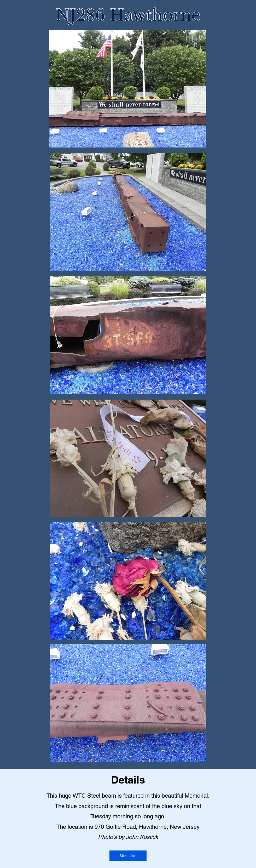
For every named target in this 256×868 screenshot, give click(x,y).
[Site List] (128, 856)
